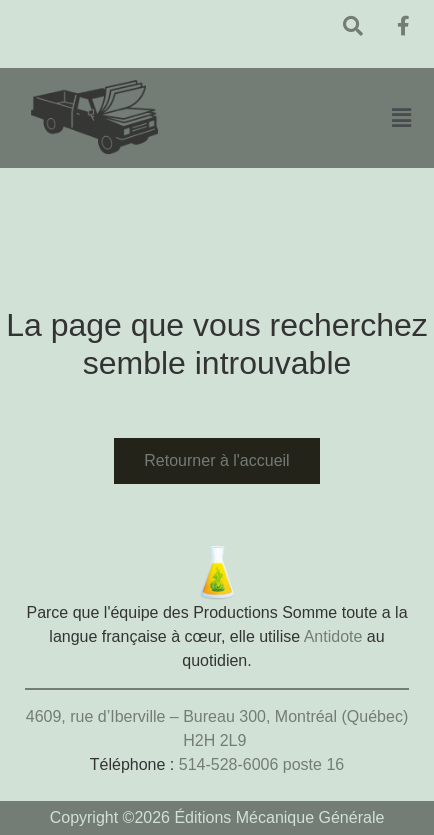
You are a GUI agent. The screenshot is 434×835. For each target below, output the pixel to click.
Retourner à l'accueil (216, 460)
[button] (401, 117)
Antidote (333, 636)
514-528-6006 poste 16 (261, 764)
